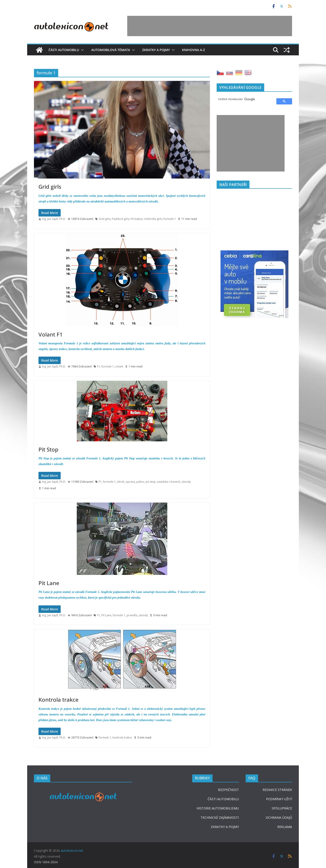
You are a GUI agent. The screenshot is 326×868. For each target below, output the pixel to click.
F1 (99, 366)
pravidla (132, 615)
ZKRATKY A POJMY (225, 827)
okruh (121, 482)
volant (119, 366)
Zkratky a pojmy (156, 50)
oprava (130, 482)
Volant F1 (51, 334)
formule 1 (170, 219)
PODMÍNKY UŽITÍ (279, 799)
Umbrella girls (153, 219)
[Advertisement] (210, 26)
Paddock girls (121, 219)
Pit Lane (49, 583)
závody (186, 482)
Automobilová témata (111, 50)
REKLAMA (285, 827)
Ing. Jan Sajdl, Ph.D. (54, 219)
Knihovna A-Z (193, 50)
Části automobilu (64, 50)
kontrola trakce (122, 737)
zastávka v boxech (169, 482)
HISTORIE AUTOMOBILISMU (218, 808)
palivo (140, 482)
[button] (81, 50)
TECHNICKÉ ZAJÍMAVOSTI (220, 817)
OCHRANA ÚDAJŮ (279, 817)
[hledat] (244, 99)
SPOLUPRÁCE (282, 808)
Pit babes (137, 219)
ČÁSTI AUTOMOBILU (223, 799)
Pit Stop (48, 449)
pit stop (151, 482)
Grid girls (50, 187)
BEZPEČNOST (228, 790)
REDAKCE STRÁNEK (277, 790)
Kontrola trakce (59, 700)
